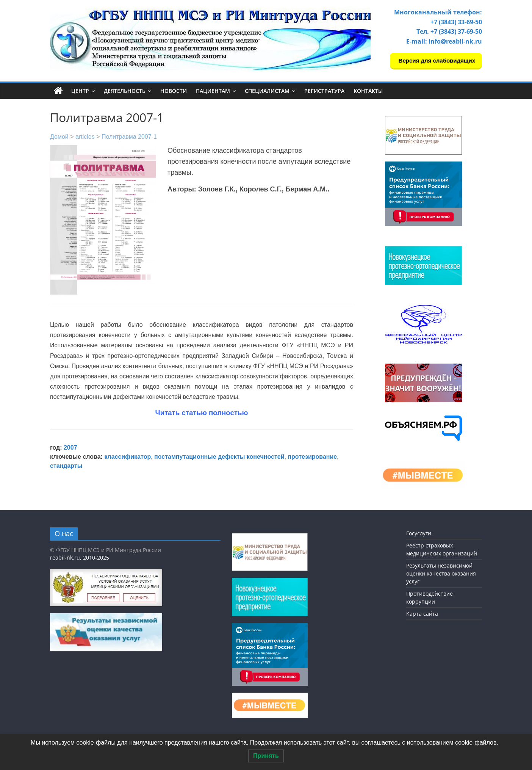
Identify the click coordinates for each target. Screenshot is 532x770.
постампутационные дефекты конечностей (219, 457)
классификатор (128, 457)
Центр (80, 91)
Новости (174, 91)
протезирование (312, 457)
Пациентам (213, 91)
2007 (70, 448)
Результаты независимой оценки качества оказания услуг (441, 573)
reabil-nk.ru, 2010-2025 (80, 558)
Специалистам (267, 91)
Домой (59, 137)
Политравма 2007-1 (129, 137)
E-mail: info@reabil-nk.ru (444, 41)
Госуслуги (419, 533)
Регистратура (324, 91)
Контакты (368, 91)
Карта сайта (422, 614)
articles (85, 137)
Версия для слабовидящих (436, 60)
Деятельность (125, 91)
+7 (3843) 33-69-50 (456, 22)
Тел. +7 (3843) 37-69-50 (449, 31)
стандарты (66, 466)
